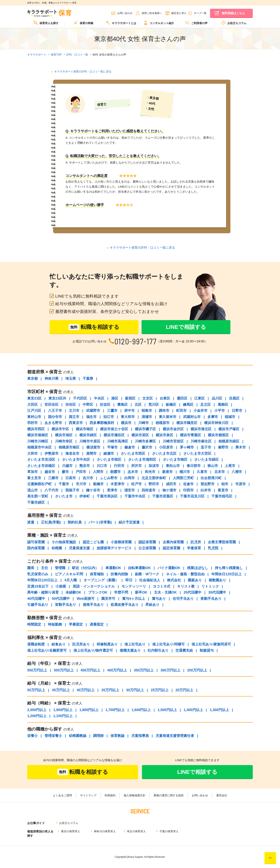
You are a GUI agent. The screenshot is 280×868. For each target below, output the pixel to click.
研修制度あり (107, 644)
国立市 (74, 417)
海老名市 (72, 454)
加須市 (154, 466)
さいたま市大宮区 (197, 454)
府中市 (129, 411)
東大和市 (128, 417)
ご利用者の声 (196, 23)
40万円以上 (86, 690)
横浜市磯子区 (145, 429)
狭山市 (213, 466)
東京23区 (34, 398)
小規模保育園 (121, 542)
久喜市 (202, 472)
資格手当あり (93, 605)
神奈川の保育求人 (105, 831)
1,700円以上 (115, 710)
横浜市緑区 (88, 435)
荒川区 (154, 405)
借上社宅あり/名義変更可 (47, 650)
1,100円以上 (63, 716)
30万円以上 (135, 690)
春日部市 (194, 466)
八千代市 (52, 490)
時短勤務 (55, 624)
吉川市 (88, 478)
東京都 (32, 379)
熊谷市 (85, 466)
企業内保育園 (173, 542)
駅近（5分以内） (85, 568)
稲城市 (230, 417)
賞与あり (159, 599)
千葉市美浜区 (107, 496)
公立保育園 (147, 548)
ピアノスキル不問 (69, 574)
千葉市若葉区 (163, 496)
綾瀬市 (109, 454)
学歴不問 (121, 592)
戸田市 (81, 472)
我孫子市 (72, 490)
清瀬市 (147, 417)
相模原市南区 (69, 447)
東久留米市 (168, 417)
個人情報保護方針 (135, 795)
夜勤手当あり (211, 599)
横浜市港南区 (38, 435)
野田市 (154, 484)
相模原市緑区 (229, 441)
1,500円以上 (167, 710)
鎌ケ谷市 (93, 490)
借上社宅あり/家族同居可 (211, 644)
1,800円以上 (89, 710)
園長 (31, 568)
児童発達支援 (79, 548)
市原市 (241, 484)
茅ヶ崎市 (187, 447)
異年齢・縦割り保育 (43, 592)
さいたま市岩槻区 (41, 466)
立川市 (74, 411)
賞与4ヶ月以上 (134, 599)
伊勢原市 (52, 454)
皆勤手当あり (66, 605)
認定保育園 (171, 548)
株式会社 (174, 580)
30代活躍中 (217, 592)
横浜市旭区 (64, 435)
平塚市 (112, 447)
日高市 (71, 478)
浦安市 (129, 490)
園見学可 (108, 599)
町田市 (181, 411)
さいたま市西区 (133, 454)
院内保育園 (36, 548)
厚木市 (241, 447)
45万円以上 (61, 690)
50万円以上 (36, 690)
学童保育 (194, 548)
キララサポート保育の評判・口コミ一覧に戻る (83, 71)
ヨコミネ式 (162, 586)
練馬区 (188, 405)
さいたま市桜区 (109, 460)
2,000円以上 (37, 710)
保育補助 (97, 574)
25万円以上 (160, 690)
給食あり (59, 644)
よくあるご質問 (62, 795)
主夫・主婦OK (165, 592)
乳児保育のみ (38, 574)
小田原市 (166, 447)
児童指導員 (140, 736)
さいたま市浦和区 (142, 460)
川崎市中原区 (90, 441)
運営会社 (222, 795)
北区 (138, 405)
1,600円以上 (141, 710)
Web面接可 (86, 599)
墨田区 (182, 398)
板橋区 (171, 405)
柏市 (225, 484)
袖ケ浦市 (169, 490)
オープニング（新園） (101, 580)
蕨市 (65, 472)
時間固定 (34, 624)
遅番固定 (97, 624)
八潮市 (237, 472)
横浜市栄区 (140, 435)
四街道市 (149, 490)
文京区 (148, 398)
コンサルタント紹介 (159, 23)
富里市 (223, 490)
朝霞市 (115, 472)
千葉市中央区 (135, 496)
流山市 (32, 490)
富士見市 (34, 478)
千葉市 (64, 484)
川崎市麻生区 (201, 441)
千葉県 (88, 379)
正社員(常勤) (51, 522)
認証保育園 (147, 542)
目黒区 (234, 398)
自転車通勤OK (139, 568)
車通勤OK (113, 568)
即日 (129, 580)
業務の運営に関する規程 (169, 795)
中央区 (99, 398)
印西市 (188, 490)
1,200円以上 (37, 716)
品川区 (217, 398)
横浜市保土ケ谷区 (114, 429)
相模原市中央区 (39, 447)
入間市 (98, 472)
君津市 (112, 490)
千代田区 (80, 398)
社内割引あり (158, 650)
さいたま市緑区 (206, 460)
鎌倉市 (130, 447)
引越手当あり (38, 605)
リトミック (210, 586)
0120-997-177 (136, 341)
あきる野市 (53, 423)
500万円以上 (64, 670)
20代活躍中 (192, 592)
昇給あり (152, 605)
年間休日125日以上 (227, 574)
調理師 (98, 736)
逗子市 (206, 447)
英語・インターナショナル (94, 586)
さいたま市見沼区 (41, 460)
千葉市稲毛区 (222, 496)
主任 (45, 568)
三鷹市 (112, 411)
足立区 (206, 405)
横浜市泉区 (164, 435)
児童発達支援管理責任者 (175, 736)
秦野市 (223, 447)
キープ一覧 (200, 13)
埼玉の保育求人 (136, 831)
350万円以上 (144, 670)
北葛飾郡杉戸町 (39, 484)
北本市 (220, 472)
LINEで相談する (186, 327)
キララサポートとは (121, 23)
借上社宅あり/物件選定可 (93, 650)
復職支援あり (130, 650)
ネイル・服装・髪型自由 (185, 574)
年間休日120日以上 (42, 580)
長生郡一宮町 (38, 496)
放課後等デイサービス (114, 548)
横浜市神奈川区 (216, 423)
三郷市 (53, 478)
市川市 (81, 484)
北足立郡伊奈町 (154, 478)
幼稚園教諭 (78, 736)
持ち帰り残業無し (229, 568)
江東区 (199, 398)
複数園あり (217, 580)
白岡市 (129, 478)
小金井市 (200, 411)
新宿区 (130, 398)
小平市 (220, 411)
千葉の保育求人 (169, 831)
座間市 (91, 454)
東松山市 (173, 466)
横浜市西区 (36, 429)
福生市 (91, 417)
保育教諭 (117, 736)
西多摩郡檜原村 (102, 423)
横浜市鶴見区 (187, 423)
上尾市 (230, 466)
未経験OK (73, 592)
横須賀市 (93, 447)
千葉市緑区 (36, 502)
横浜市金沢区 (173, 429)
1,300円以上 (219, 710)
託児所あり (81, 644)
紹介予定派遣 (129, 522)
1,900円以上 (63, 710)
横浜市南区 (85, 429)
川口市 (102, 466)
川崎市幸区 (64, 441)
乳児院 (213, 548)
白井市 (206, 490)
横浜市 (126, 423)
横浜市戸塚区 (229, 429)
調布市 (164, 411)
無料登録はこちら (233, 13)
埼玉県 (71, 379)
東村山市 (34, 417)
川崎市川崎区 (38, 441)
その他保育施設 (64, 542)
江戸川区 (34, 411)
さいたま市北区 (164, 454)
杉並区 (105, 405)
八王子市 (55, 411)
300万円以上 (170, 670)
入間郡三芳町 (183, 478)
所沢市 (136, 466)
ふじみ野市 (109, 478)
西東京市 (76, 423)
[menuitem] (46, 24)
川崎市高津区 (118, 441)
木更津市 (117, 484)
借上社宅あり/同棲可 (168, 644)
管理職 (60, 568)
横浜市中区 (60, 429)
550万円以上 (37, 670)
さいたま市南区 (175, 460)
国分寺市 (55, 417)
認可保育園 (36, 542)
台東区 (165, 398)
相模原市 (163, 423)
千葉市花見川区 (192, 496)
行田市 (119, 466)
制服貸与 (207, 650)
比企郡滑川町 (211, 478)
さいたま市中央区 (76, 460)
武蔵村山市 (192, 417)
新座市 (167, 472)
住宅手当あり (183, 599)
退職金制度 (36, 644)
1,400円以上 (193, 710)
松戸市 (136, 484)
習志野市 (207, 484)
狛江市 (109, 417)
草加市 (32, 472)
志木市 (133, 472)
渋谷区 (71, 405)
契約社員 (75, 522)
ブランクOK (98, 592)
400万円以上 (117, 670)
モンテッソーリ (134, 586)
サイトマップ (88, 795)
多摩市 (213, 417)
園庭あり (195, 580)
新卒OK (141, 592)
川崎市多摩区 (145, 441)
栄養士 (32, 736)
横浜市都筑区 (218, 435)
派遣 (31, 522)
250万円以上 (197, 670)
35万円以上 (110, 690)
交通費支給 (184, 650)
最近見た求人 (179, 13)
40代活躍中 (36, 599)
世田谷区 (52, 405)
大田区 (32, 405)
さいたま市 (64, 496)
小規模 (61, 586)
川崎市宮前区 (173, 441)
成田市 (171, 484)
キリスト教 (186, 586)
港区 (115, 398)
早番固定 (76, 624)
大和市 (32, 454)
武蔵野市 (93, 411)
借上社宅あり (135, 644)
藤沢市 (147, 447)
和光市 (150, 472)
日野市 (237, 411)
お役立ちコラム (234, 23)
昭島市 (147, 411)
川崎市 (143, 423)
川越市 (67, 466)
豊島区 (122, 405)
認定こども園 (93, 542)
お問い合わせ (125, 13)
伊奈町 (85, 496)
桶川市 (185, 472)
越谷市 (50, 472)
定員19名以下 (38, 586)
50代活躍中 (61, 599)
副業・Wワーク (147, 574)
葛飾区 (223, 405)
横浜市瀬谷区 (114, 435)
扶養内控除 (119, 574)
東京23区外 (57, 398)
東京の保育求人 (71, 831)
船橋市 (98, 484)
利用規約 (110, 795)
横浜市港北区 (201, 429)
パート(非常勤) (100, 522)
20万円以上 (184, 690)
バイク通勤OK (169, 568)
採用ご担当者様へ (152, 13)
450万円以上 (90, 670)
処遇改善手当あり (125, 605)
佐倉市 (188, 484)
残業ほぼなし (198, 568)
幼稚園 (57, 548)
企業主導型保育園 (222, 542)
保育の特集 (84, 23)
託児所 (196, 542)
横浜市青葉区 (191, 435)
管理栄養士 (53, 736)
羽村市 (32, 423)
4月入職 (71, 580)
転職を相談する (94, 327)
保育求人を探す (46, 23)
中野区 (88, 405)
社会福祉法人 (150, 580)
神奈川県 (52, 379)
